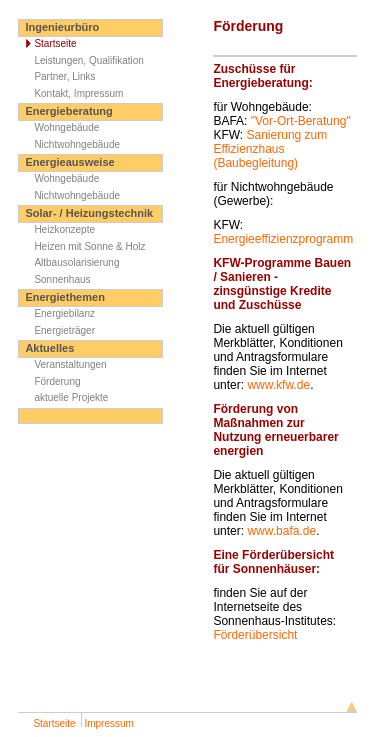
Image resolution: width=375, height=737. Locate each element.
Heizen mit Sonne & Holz (82, 246)
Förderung (49, 381)
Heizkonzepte (57, 229)
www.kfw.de (278, 385)
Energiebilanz (57, 313)
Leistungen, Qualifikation (81, 60)
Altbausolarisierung (69, 262)
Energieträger (57, 330)
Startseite (47, 43)
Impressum (108, 723)
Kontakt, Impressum (71, 93)
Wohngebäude (59, 127)
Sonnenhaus (54, 279)
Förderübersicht (255, 635)
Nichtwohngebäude (69, 144)
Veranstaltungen (62, 364)
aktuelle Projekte (63, 397)
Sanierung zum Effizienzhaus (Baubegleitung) (270, 149)
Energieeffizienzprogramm (283, 239)
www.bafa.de (281, 531)
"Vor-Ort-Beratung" (301, 121)
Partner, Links (57, 76)
